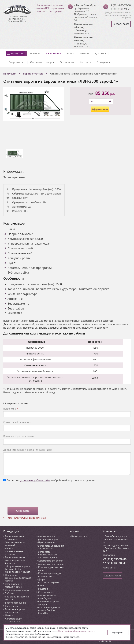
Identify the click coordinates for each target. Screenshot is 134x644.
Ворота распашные (16, 603)
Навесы (9, 615)
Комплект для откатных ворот (51, 569)
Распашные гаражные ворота (17, 598)
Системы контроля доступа (48, 603)
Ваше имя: (11, 409)
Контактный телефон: (17, 422)
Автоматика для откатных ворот (14, 620)
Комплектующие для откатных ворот (50, 575)
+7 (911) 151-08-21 (120, 9)
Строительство (46, 592)
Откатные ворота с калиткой (15, 544)
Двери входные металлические (13, 585)
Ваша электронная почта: (19, 436)
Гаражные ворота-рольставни (15, 611)
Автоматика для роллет (51, 561)
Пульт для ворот (47, 542)
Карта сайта (109, 568)
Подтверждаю (118, 632)
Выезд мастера (79, 536)
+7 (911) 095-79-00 (120, 5)
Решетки (43, 589)
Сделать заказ (121, 24)
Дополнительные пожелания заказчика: (28, 450)
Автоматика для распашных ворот (48, 538)
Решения (35, 53)
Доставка (100, 53)
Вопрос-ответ (17, 62)
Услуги (70, 53)
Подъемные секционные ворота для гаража (18, 578)
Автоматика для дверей (51, 564)
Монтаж (85, 53)
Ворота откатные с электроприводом (15, 559)
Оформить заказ (100, 109)
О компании (67, 62)
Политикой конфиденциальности (76, 631)
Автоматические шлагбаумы (47, 597)
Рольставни (11, 606)
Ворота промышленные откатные (14, 551)
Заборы (9, 593)
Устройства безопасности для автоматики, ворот (48, 555)
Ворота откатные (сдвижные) (14, 538)
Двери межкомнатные (17, 590)
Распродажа (53, 53)
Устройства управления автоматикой (51, 547)
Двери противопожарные (49, 581)
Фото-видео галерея (42, 62)
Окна (41, 585)
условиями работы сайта (35, 480)
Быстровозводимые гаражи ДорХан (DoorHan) (49, 610)
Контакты (86, 62)
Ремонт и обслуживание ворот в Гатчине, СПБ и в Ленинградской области (18, 568)
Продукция (18, 53)
